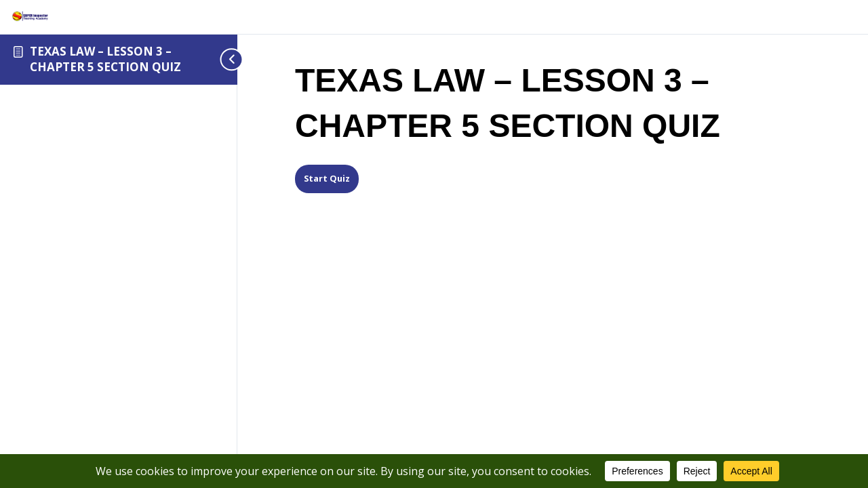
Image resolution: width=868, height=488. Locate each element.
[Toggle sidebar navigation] (217, 59)
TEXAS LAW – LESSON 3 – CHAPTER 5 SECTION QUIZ (105, 59)
